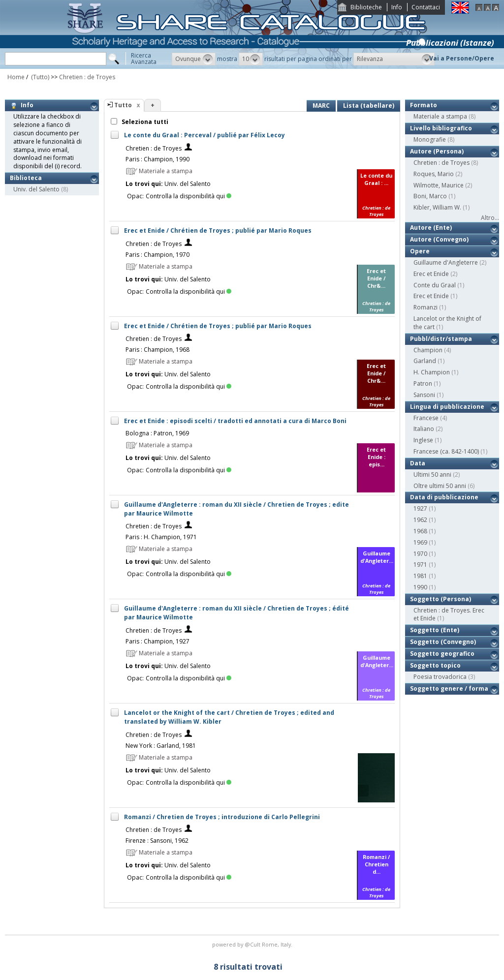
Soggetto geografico (442, 654)
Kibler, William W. (437, 207)
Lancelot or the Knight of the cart (447, 323)
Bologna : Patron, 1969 (157, 433)
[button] (194, 59)
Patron (423, 383)
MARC (321, 106)
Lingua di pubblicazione (447, 407)
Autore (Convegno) (439, 239)
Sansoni (424, 395)
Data (418, 463)
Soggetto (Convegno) (443, 642)
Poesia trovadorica (440, 677)
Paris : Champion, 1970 (157, 255)
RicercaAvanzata (144, 59)
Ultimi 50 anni (432, 475)
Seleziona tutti (144, 122)
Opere (420, 251)
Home (16, 77)
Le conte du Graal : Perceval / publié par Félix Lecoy (205, 135)
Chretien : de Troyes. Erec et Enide (449, 614)
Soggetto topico (435, 665)
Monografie (430, 139)
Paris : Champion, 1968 (157, 350)
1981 (420, 576)
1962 (420, 520)
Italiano (424, 429)
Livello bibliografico (441, 128)
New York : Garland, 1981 (161, 746)
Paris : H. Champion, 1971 (161, 537)
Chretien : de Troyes (87, 77)
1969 (420, 542)
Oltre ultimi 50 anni (440, 486)
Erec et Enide (431, 274)
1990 (420, 587)
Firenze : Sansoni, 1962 (157, 841)
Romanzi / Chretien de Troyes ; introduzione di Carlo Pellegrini (222, 817)
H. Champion (432, 372)
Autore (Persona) (437, 151)
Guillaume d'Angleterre (446, 262)
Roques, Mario (434, 174)
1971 (420, 565)
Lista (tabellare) (369, 106)
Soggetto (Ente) (435, 630)
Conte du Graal (435, 285)
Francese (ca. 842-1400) (446, 451)
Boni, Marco (430, 196)
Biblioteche (366, 7)
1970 (420, 554)
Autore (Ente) (431, 228)
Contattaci (426, 7)
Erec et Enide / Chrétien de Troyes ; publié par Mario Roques (218, 230)
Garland (425, 361)
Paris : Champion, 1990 (157, 159)
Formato (424, 105)
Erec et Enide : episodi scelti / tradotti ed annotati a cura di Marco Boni (235, 421)
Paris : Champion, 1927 (157, 641)
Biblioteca (26, 178)
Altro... (490, 218)
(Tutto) (39, 77)
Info (397, 7)
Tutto (123, 105)
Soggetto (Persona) (441, 599)
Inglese (423, 440)
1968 (420, 531)
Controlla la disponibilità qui (189, 196)
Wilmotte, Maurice (439, 185)
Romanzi (425, 307)
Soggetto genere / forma (449, 689)
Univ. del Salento (36, 189)
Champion (428, 350)
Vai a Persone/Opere (462, 58)
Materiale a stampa (440, 116)
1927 (420, 508)
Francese (426, 418)
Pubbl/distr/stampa (441, 339)
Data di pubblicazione (444, 497)
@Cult (253, 944)
